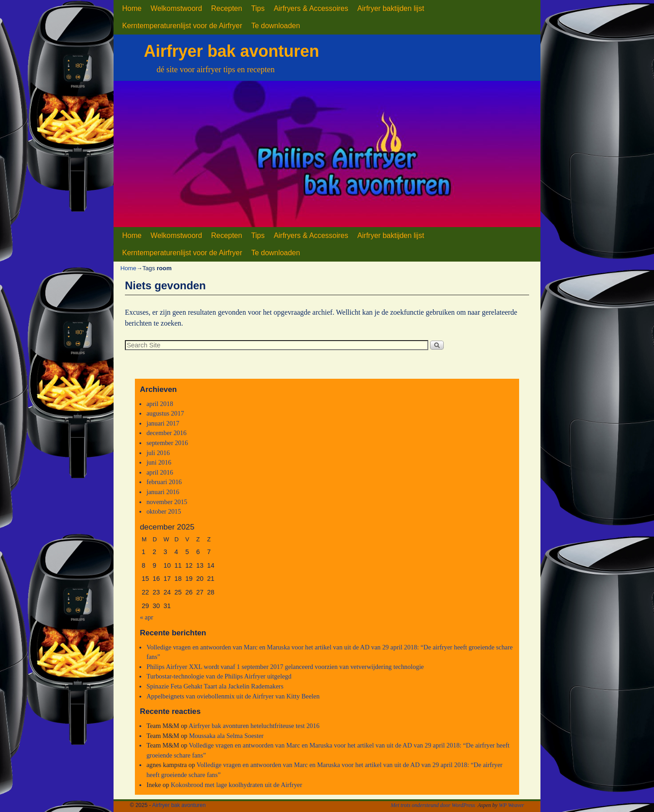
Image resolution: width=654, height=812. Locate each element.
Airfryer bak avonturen (232, 51)
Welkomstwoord (176, 8)
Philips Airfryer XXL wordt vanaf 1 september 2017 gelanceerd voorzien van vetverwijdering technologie (285, 667)
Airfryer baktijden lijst (391, 8)
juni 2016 (159, 462)
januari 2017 (163, 423)
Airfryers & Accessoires (311, 8)
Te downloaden (275, 26)
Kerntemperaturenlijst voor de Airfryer (182, 26)
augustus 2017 (165, 413)
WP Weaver (511, 805)
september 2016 (167, 443)
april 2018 (160, 404)
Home (132, 8)
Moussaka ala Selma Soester (226, 736)
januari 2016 (163, 492)
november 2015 (167, 502)
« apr (146, 617)
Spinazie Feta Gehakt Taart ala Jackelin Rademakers (215, 686)
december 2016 (166, 433)
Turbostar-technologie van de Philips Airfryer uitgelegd (219, 676)
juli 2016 (158, 453)
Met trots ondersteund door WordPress (433, 805)
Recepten (227, 8)
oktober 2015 (163, 511)
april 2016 (160, 472)
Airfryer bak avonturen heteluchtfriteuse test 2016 (254, 726)
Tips (258, 8)
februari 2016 (164, 482)
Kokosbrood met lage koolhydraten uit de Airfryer (236, 785)
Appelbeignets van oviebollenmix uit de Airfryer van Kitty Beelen (233, 696)
